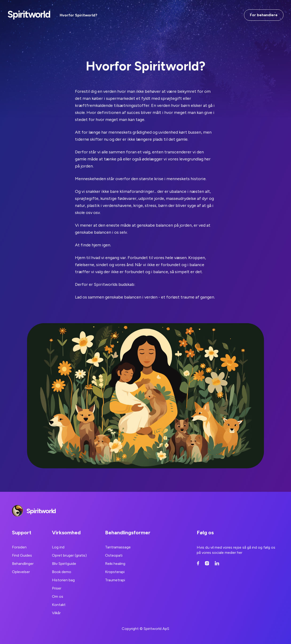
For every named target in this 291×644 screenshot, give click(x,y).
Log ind (58, 547)
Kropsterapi (115, 572)
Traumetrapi (115, 580)
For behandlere (264, 15)
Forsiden (19, 547)
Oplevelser (21, 572)
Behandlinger (23, 564)
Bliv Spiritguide (64, 564)
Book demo (62, 572)
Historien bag (63, 580)
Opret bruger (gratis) (69, 555)
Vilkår (56, 613)
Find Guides (22, 555)
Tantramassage (118, 547)
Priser (57, 588)
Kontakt (59, 605)
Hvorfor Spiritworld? (79, 15)
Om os (58, 596)
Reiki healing (115, 564)
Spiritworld (29, 14)
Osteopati (114, 555)
